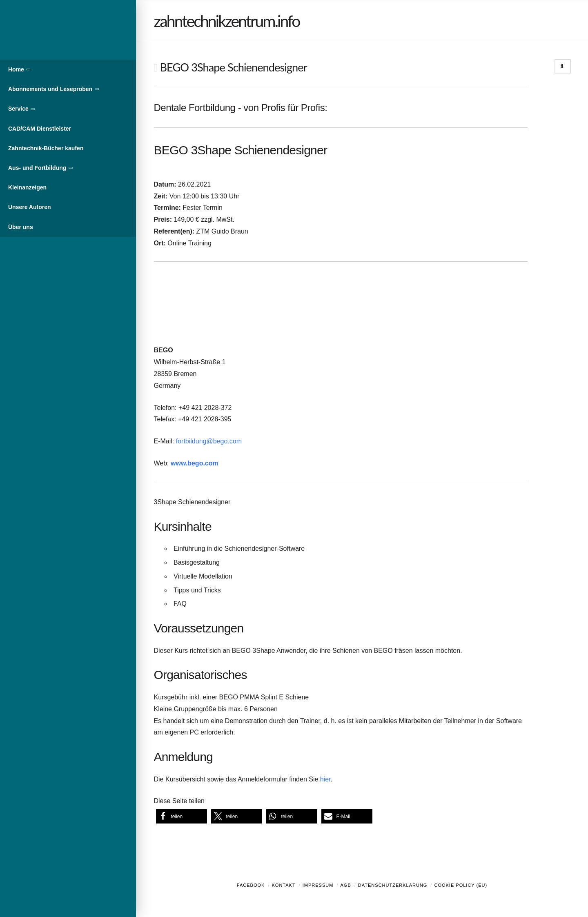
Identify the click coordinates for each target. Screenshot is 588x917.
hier (325, 779)
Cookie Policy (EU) (461, 885)
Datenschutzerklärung (393, 885)
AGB (345, 885)
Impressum (318, 885)
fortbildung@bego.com (209, 441)
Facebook (251, 885)
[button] (182, 816)
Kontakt (284, 885)
